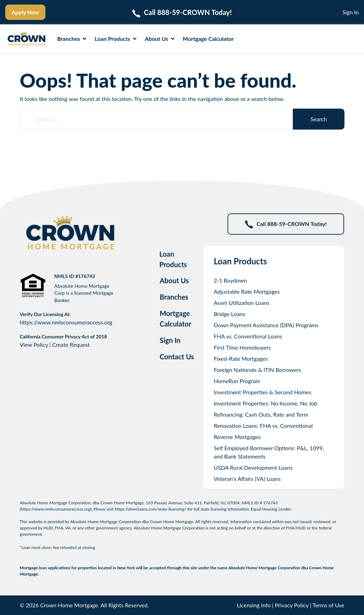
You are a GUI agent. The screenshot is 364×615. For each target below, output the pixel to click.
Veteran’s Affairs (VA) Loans (247, 479)
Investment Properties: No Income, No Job (265, 403)
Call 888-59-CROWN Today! (286, 224)
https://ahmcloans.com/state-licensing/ (151, 509)
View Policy (34, 345)
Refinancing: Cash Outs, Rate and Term (261, 414)
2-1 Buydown (230, 280)
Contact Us (177, 357)
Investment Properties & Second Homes (262, 392)
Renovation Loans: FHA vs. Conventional (263, 426)
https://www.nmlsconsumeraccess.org (66, 322)
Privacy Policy (292, 605)
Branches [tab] (174, 297)
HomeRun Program (237, 381)
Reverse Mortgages (237, 437)
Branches (72, 39)
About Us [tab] (174, 280)
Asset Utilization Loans (242, 303)
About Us (160, 39)
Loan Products (116, 39)
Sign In (351, 12)
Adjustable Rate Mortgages (247, 291)
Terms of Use (328, 605)
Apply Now (25, 12)
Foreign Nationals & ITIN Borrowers (257, 370)
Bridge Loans (229, 314)
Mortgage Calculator (208, 39)
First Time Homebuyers (242, 347)
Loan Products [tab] (173, 259)
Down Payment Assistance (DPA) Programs (266, 325)
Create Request (71, 345)
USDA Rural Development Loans (253, 467)
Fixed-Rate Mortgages (241, 358)
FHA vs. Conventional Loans (248, 336)
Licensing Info (254, 605)
